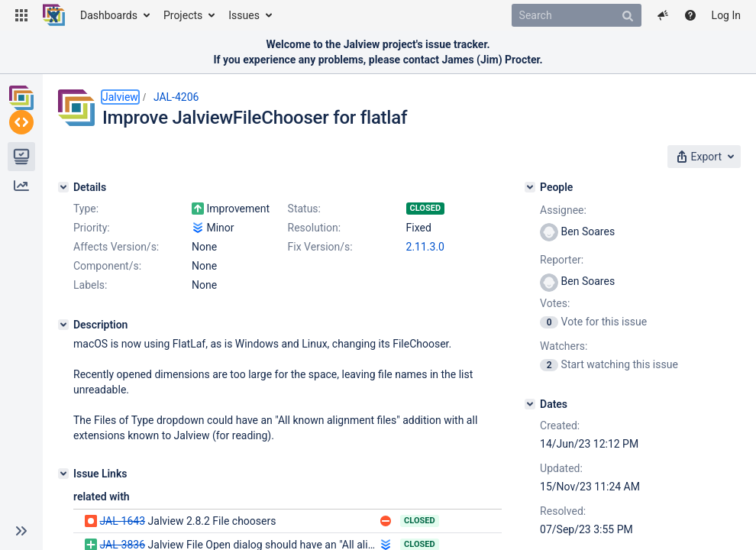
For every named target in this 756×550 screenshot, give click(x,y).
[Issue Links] (63, 474)
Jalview (120, 97)
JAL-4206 (176, 97)
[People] (530, 187)
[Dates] (530, 404)
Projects (183, 15)
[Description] (63, 325)
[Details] (63, 187)
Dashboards (109, 15)
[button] (21, 15)
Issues (244, 15)
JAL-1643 (122, 521)
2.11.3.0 (425, 247)
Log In (726, 15)
